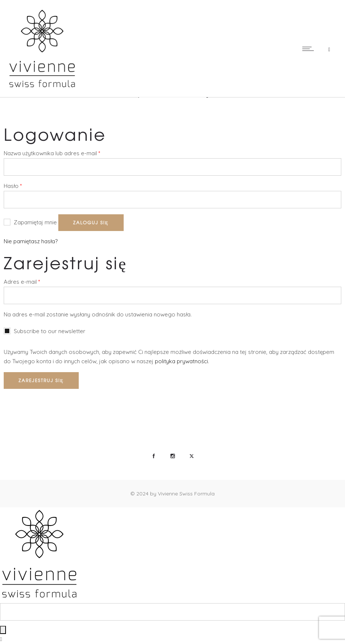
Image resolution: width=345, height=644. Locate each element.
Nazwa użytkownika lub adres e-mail (52, 153)
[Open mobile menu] (310, 49)
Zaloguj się (91, 222)
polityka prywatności (181, 361)
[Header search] (329, 49)
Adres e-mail (22, 281)
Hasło (13, 186)
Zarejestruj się (41, 380)
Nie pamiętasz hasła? (31, 241)
